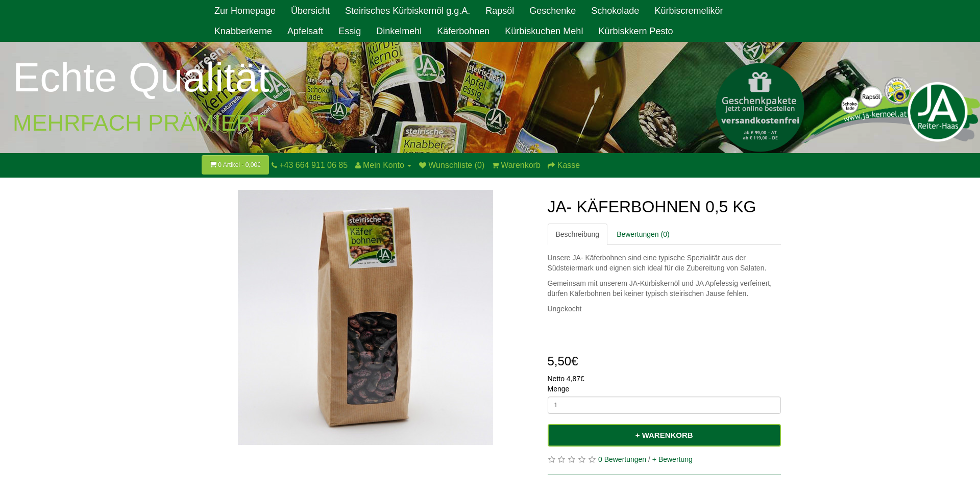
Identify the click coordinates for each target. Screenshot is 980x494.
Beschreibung (578, 234)
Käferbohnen (463, 31)
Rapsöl (500, 11)
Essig (350, 31)
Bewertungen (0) (643, 234)
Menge (559, 389)
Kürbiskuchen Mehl (544, 31)
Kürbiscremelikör (689, 11)
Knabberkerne (243, 31)
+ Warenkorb (664, 435)
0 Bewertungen (622, 459)
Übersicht (310, 11)
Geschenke (553, 11)
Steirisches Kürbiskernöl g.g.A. (408, 11)
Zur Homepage (245, 11)
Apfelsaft (305, 31)
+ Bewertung (672, 459)
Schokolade (615, 11)
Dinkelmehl (399, 31)
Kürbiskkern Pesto (635, 31)
